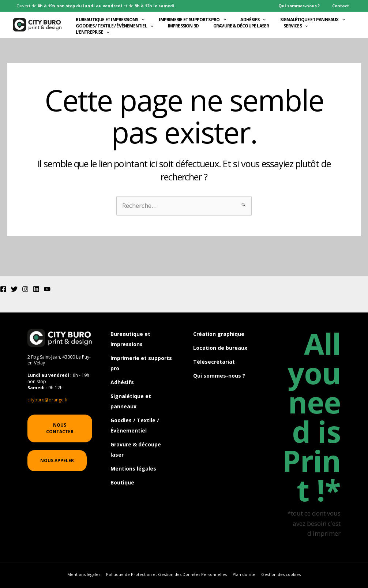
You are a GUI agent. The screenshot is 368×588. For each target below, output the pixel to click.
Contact (343, 6)
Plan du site (243, 575)
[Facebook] (3, 289)
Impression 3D (182, 32)
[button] (60, 428)
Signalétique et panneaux (311, 18)
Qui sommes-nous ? (306, 6)
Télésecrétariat (214, 361)
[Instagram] (25, 289)
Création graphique (219, 334)
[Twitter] (14, 289)
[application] (140, 18)
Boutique (122, 479)
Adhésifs (251, 18)
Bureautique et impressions (109, 18)
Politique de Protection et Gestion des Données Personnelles (168, 575)
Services (294, 32)
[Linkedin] (36, 289)
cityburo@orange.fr (48, 400)
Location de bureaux (220, 348)
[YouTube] (47, 289)
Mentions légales (133, 466)
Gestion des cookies (278, 575)
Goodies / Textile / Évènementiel (113, 32)
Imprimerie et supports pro (191, 18)
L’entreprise (91, 46)
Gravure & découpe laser (239, 32)
